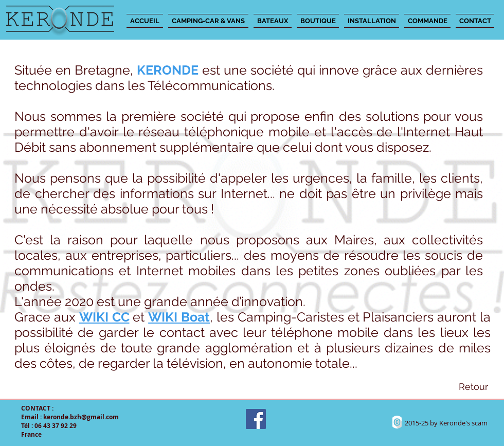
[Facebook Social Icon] (256, 419)
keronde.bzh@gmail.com (81, 417)
